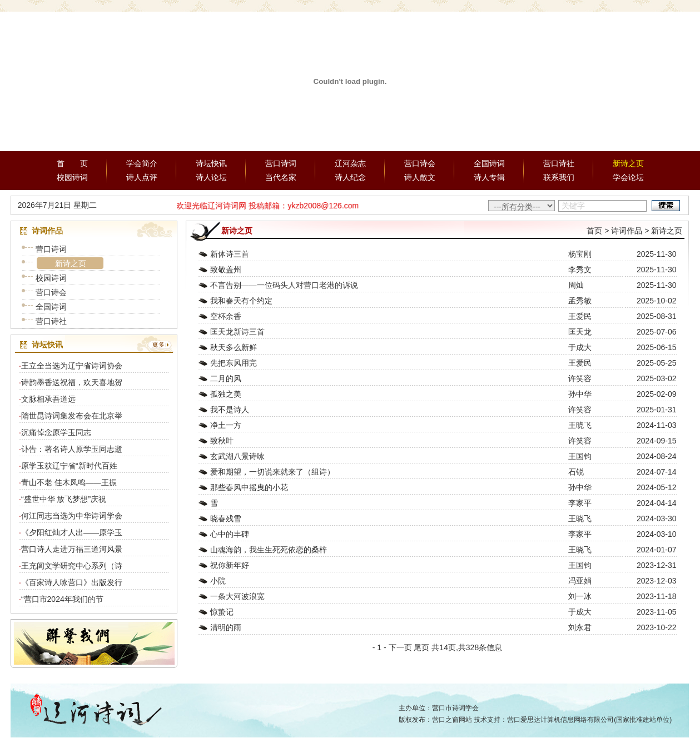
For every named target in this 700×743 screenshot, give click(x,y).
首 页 (72, 163)
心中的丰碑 (230, 534)
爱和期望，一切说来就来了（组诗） (272, 472)
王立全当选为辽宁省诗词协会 (72, 366)
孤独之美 (226, 394)
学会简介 (142, 163)
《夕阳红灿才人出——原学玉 (72, 532)
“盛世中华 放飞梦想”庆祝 (64, 499)
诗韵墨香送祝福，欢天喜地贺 (72, 382)
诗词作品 (627, 231)
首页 (594, 231)
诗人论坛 (211, 177)
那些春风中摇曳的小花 (249, 487)
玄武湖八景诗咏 (237, 456)
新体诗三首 (230, 254)
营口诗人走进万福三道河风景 (72, 549)
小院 (218, 581)
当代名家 (281, 177)
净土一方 (226, 425)
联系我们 (559, 177)
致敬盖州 (226, 270)
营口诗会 (420, 163)
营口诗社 (559, 163)
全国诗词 (489, 163)
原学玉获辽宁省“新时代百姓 (69, 466)
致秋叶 (222, 441)
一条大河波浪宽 (237, 596)
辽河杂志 (350, 163)
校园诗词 (72, 177)
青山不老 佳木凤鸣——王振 (69, 482)
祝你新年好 (230, 565)
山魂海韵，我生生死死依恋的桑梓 (269, 550)
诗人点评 (142, 177)
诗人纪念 (350, 177)
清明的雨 (226, 627)
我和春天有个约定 (241, 301)
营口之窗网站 (452, 720)
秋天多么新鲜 (234, 347)
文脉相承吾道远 (48, 399)
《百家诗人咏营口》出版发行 (72, 582)
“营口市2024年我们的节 (62, 599)
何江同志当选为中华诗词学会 (72, 516)
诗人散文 (420, 177)
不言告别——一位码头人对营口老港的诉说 (284, 285)
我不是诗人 (230, 410)
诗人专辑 (489, 177)
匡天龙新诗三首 (237, 332)
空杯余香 (226, 316)
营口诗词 (281, 163)
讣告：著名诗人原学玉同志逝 (72, 449)
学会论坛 (628, 177)
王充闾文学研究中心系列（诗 (72, 566)
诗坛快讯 (211, 163)
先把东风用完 (234, 363)
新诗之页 (628, 163)
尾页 (421, 647)
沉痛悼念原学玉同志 (56, 432)
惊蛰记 (222, 612)
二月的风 (226, 378)
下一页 (400, 647)
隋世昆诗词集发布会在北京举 (72, 416)
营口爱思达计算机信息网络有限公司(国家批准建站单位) (589, 720)
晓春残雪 (226, 518)
